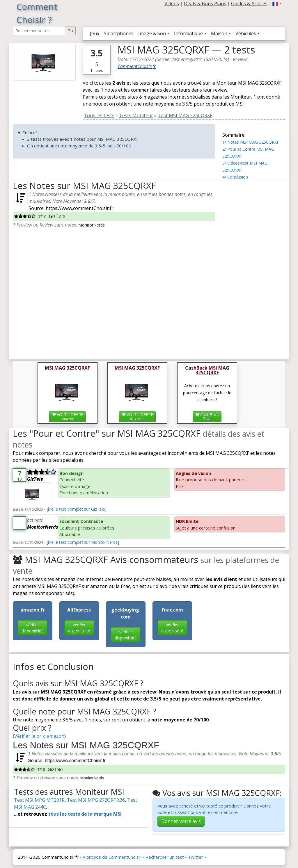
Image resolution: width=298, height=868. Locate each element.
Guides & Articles (249, 3)
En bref (30, 133)
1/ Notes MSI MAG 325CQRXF (251, 142)
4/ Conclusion (235, 177)
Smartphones (119, 33)
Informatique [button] (188, 33)
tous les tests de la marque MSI (85, 814)
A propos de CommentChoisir (112, 857)
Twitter (196, 857)
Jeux (95, 33)
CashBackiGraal (207, 417)
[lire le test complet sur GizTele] (77, 509)
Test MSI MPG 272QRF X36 (96, 800)
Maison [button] (219, 33)
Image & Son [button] (152, 33)
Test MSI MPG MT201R (39, 800)
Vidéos (172, 3)
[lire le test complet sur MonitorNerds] (83, 542)
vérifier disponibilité (33, 628)
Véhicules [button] (246, 33)
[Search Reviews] (39, 31)
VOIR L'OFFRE (68, 417)
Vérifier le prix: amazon (39, 736)
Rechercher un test (165, 857)
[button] (277, 3)
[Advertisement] (254, 268)
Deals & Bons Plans (205, 3)
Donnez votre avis (181, 821)
